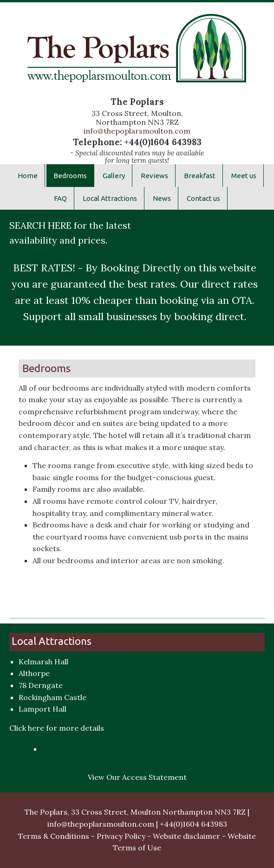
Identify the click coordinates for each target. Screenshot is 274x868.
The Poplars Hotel (137, 55)
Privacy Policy (121, 836)
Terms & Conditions (54, 836)
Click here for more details (57, 728)
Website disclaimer (186, 836)
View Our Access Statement (137, 777)
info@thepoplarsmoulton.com (137, 131)
